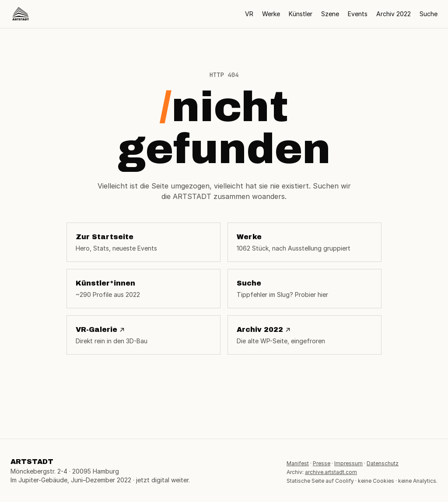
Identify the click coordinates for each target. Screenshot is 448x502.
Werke (271, 14)
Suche (429, 14)
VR (249, 14)
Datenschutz (383, 463)
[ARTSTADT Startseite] (21, 14)
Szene (330, 14)
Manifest (298, 463)
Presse (322, 463)
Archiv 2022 (394, 14)
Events (358, 14)
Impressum (348, 463)
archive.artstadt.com (331, 472)
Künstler (301, 14)
